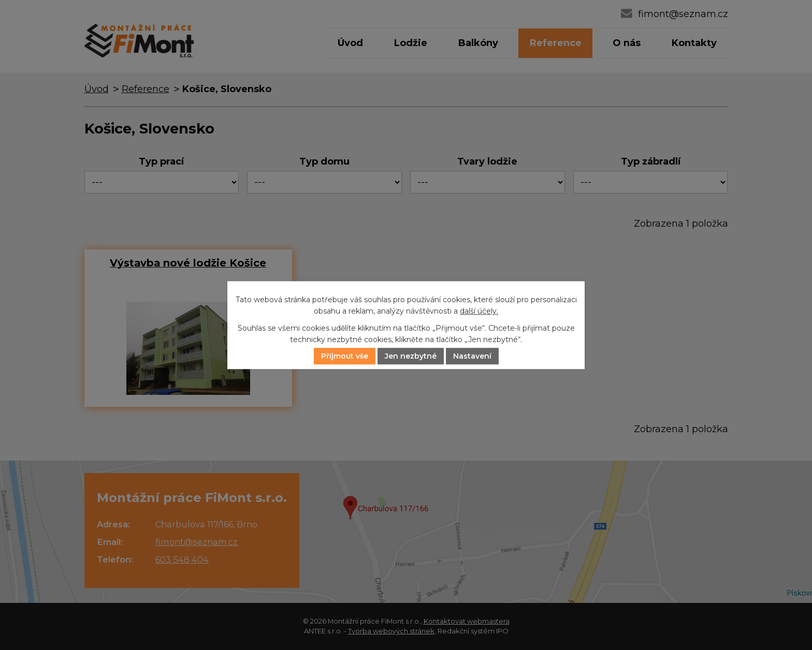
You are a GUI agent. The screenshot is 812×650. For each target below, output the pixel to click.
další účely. (479, 312)
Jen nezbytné (411, 356)
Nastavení (472, 356)
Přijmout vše (345, 356)
